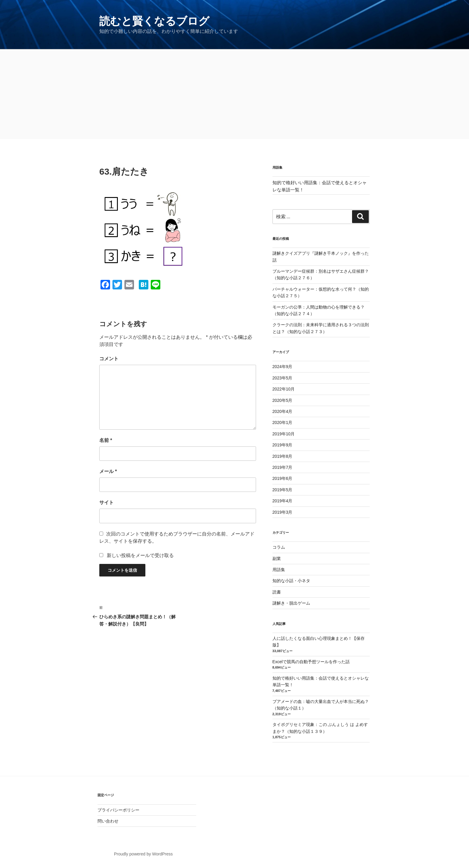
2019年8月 (283, 456)
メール (108, 471)
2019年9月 (283, 445)
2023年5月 (283, 378)
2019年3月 (283, 512)
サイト (106, 502)
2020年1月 (283, 422)
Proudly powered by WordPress (143, 854)
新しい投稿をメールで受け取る (140, 555)
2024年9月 (283, 367)
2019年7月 (283, 467)
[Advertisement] (234, 94)
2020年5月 (283, 400)
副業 (277, 559)
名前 (106, 440)
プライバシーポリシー (118, 810)
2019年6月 (283, 478)
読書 (277, 592)
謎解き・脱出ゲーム (291, 603)
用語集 (279, 570)
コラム (279, 547)
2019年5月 (283, 490)
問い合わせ (108, 821)
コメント (109, 359)
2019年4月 (283, 501)
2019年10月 (284, 434)
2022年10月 (284, 389)
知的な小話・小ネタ (291, 581)
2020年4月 (283, 411)
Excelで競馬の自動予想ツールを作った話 (311, 662)
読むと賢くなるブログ (154, 21)
